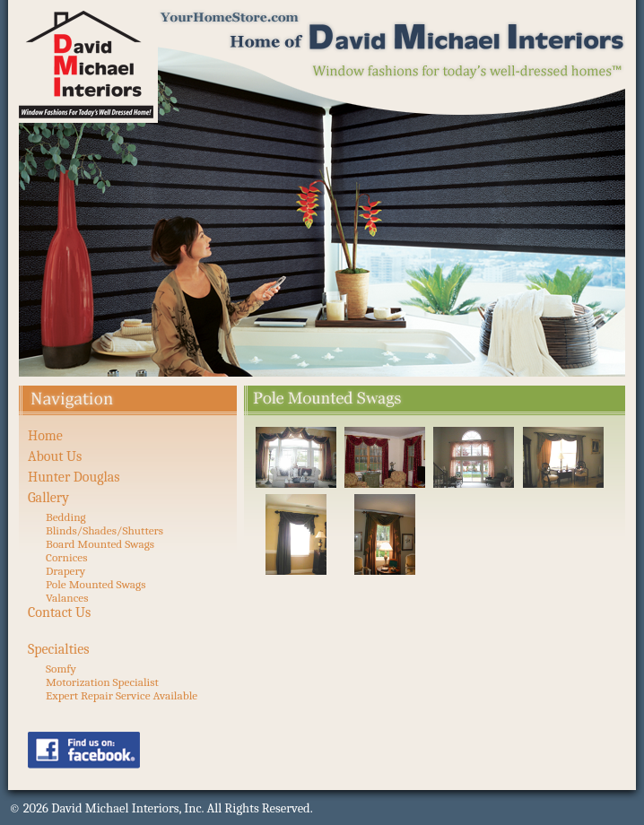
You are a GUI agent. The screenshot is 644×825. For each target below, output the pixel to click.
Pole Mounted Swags (96, 584)
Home (45, 436)
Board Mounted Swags (100, 544)
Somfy (61, 669)
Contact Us (59, 612)
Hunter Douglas (74, 477)
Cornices (66, 557)
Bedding (66, 517)
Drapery (65, 571)
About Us (55, 456)
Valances (67, 598)
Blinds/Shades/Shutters (104, 530)
